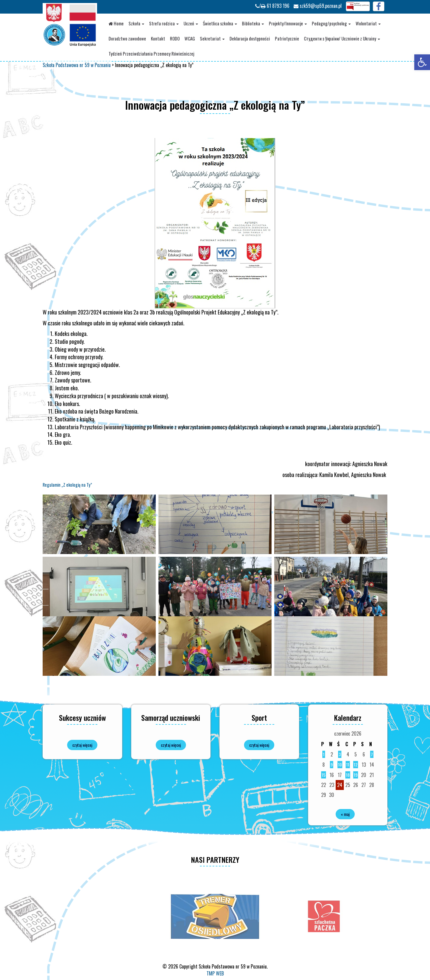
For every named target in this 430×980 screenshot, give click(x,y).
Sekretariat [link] (212, 38)
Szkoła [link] (136, 23)
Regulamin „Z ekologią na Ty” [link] (67, 485)
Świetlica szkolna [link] (220, 23)
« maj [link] (345, 814)
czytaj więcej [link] (82, 745)
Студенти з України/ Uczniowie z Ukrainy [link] (342, 38)
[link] (422, 62)
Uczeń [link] (191, 23)
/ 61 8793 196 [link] (272, 6)
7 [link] (372, 754)
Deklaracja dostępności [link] (250, 38)
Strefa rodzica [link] (164, 23)
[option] (215, 916)
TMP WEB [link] (215, 973)
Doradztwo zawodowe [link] (127, 38)
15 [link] (324, 775)
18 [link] (348, 775)
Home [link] (116, 23)
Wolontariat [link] (368, 23)
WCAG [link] (190, 38)
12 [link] (356, 764)
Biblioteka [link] (253, 23)
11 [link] (348, 764)
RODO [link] (175, 38)
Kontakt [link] (158, 38)
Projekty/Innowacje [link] (288, 23)
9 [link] (332, 764)
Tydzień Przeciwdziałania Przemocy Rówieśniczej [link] (151, 53)
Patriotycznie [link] (287, 38)
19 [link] (356, 775)
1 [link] (324, 754)
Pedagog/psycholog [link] (331, 23)
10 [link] (340, 764)
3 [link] (340, 754)
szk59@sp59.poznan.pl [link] (318, 6)
